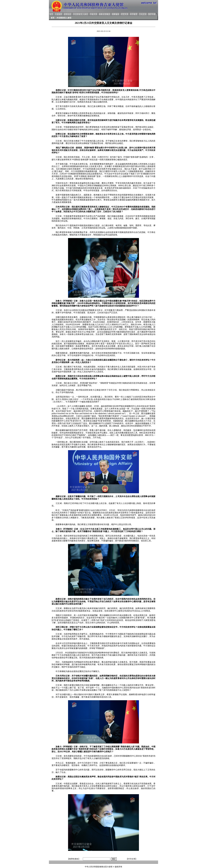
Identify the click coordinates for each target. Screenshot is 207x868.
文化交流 (143, 14)
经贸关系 (125, 14)
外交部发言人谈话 (81, 14)
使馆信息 (67, 14)
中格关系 (93, 14)
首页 (51, 14)
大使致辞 (58, 14)
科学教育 (134, 14)
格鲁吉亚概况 (104, 14)
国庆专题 (152, 14)
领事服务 (116, 14)
